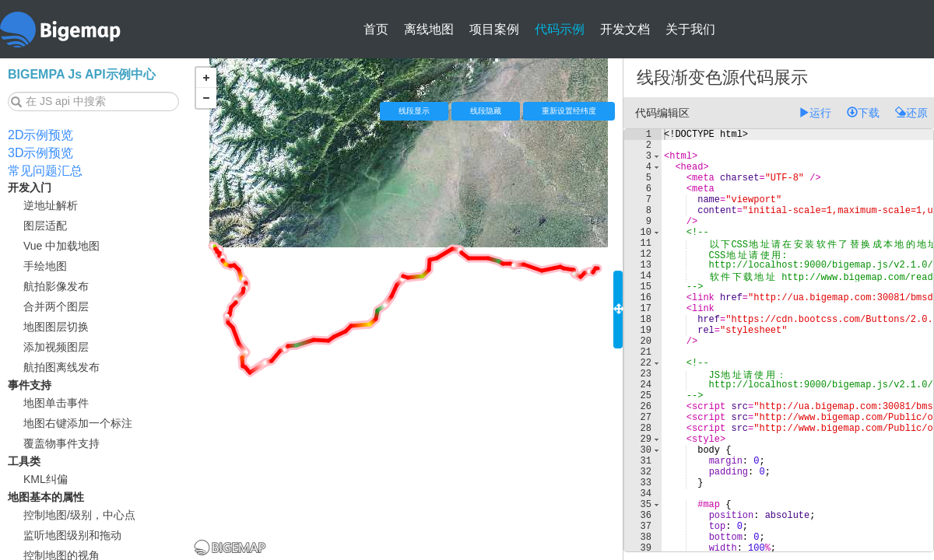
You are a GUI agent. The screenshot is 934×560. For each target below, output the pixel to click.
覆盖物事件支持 (61, 443)
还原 (911, 113)
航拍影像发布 (56, 286)
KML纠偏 (46, 479)
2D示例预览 (40, 135)
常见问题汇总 (45, 171)
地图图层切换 (56, 327)
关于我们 (690, 29)
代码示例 (560, 29)
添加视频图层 (56, 347)
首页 (376, 29)
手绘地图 (45, 266)
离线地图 (429, 29)
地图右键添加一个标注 (78, 423)
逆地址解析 (51, 205)
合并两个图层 (56, 306)
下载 (863, 113)
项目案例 (494, 29)
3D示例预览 (40, 153)
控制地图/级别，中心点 (79, 515)
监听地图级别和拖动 (72, 535)
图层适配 (45, 226)
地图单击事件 (56, 403)
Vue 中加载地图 (61, 246)
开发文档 (625, 29)
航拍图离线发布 (61, 367)
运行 (815, 113)
